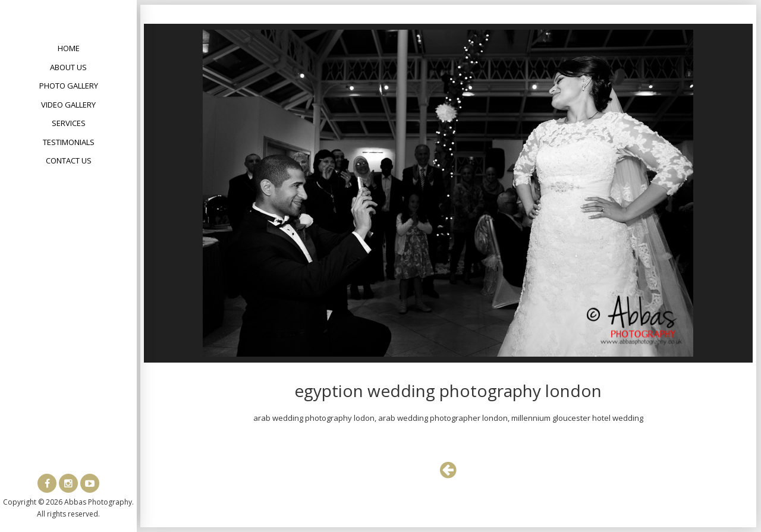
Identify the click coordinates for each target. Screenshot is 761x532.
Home (69, 48)
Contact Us (69, 160)
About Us (68, 67)
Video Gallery (68, 105)
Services (69, 123)
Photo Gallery (69, 86)
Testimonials (69, 142)
